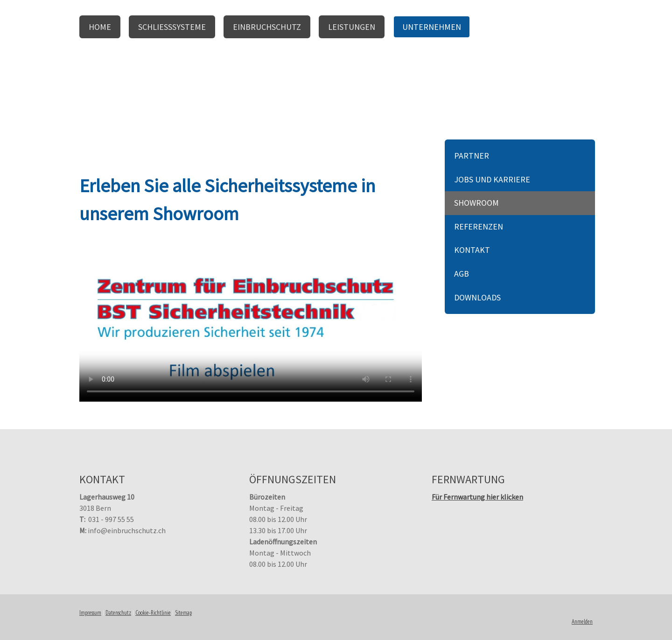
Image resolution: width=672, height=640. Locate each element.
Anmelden (582, 622)
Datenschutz (118, 613)
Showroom (476, 203)
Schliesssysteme (172, 27)
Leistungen (352, 27)
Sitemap (183, 613)
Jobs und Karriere (492, 179)
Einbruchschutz (267, 27)
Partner (472, 156)
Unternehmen (432, 27)
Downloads (477, 297)
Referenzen (479, 226)
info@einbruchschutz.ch (127, 530)
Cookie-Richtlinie (153, 613)
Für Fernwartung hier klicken (477, 497)
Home (100, 27)
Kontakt (472, 250)
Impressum (90, 613)
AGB (462, 274)
